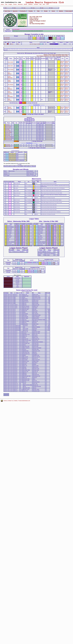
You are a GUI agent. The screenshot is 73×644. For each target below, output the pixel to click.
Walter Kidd (10, 66)
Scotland (36, 4)
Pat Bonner (8, 125)
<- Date (14, 8)
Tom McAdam (8, 131)
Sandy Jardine (9, 81)
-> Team (51, 8)
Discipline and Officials (21, 169)
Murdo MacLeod (9, 138)
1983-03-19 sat (67, 62)
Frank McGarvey (9, 140)
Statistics (30, 4)
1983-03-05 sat (63, 62)
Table (38, 11)
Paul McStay (8, 135)
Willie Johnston (10, 100)
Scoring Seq (23, 11)
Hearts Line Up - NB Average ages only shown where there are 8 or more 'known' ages (36, 53)
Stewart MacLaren (10, 108)
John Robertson (10, 88)
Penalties (31, 11)
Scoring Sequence (15, 151)
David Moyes (8, 145)
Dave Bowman (10, 73)
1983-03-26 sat (67, 100)
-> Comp (33, 8)
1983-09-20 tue (67, 70)
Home (2, 4)
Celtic (18, 44)
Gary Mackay (11, 85)
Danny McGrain (8, 126)
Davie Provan (8, 134)
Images (10, 4)
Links (47, 4)
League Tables (34, 219)
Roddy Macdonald (10, 77)
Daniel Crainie (8, 146)
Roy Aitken (8, 129)
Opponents (15, 11)
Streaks (46, 11)
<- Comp (24, 8)
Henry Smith (10, 62)
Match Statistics (18, 275)
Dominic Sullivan (9, 132)
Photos (15, 4)
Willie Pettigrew (10, 112)
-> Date (42, 8)
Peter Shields (11, 70)
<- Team (5, 8)
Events (53, 11)
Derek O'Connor (10, 92)
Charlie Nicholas (9, 137)
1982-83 (12, 44)
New (44, 4)
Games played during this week (27, 290)
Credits (15, 401)
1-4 (41, 44)
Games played (69, 11)
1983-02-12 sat (63, 66)
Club (6, 4)
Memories (20, 4)
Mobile (25, 4)
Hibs (40, 4)
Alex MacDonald (7, 37)
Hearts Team (7, 11)
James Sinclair (8, 128)
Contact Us (10, 401)
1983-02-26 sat (63, 108)
